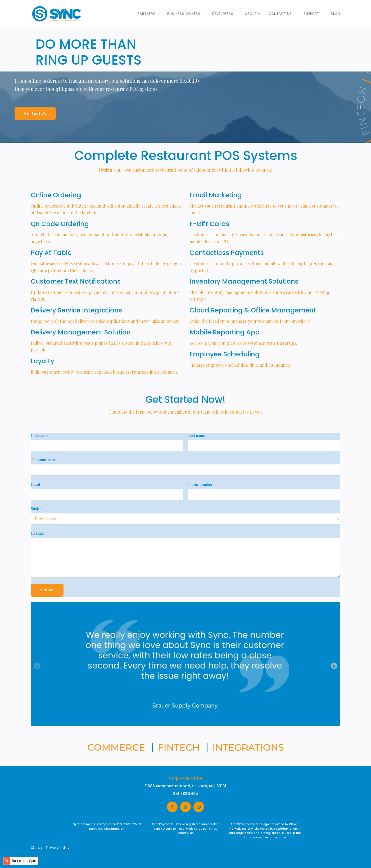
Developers (223, 14)
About (251, 14)
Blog (336, 14)
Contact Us (280, 14)
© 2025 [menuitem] (36, 848)
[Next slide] (334, 666)
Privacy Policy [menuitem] (58, 848)
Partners (147, 14)
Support (311, 14)
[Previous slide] (37, 666)
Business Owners (184, 14)
